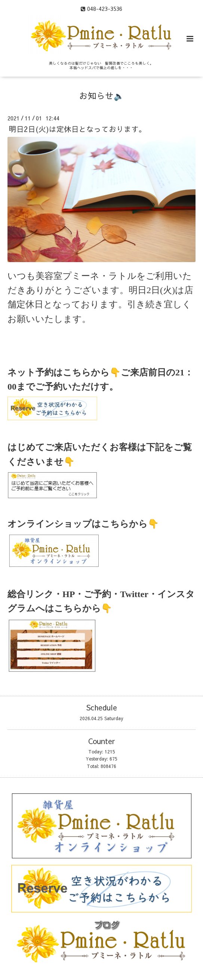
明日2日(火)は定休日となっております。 (78, 129)
